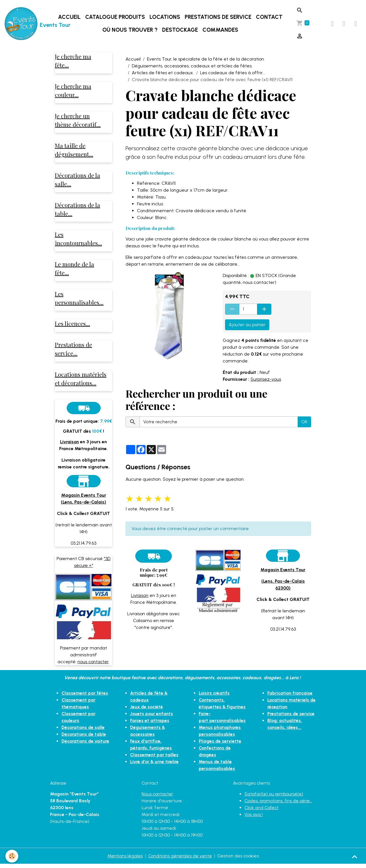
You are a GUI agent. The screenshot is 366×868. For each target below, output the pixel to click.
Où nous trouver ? (130, 30)
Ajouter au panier (247, 325)
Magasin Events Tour (283, 570)
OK (304, 422)
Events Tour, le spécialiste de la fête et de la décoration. (206, 59)
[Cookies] (12, 856)
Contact (269, 17)
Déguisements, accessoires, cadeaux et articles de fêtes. (192, 66)
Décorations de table (84, 738)
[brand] (27, 24)
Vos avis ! (254, 818)
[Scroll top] (355, 857)
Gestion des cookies (238, 860)
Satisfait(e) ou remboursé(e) (274, 798)
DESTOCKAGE (180, 30)
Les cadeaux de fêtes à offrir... (233, 73)
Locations (165, 17)
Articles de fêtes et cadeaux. (163, 73)
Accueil (70, 17)
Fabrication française (290, 697)
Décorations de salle (84, 731)
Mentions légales (125, 860)
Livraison (140, 595)
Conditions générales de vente (180, 860)
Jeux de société (147, 711)
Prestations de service (218, 17)
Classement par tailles (154, 759)
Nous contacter (158, 798)
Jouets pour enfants (152, 718)
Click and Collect (262, 812)
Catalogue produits (115, 17)
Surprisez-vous (266, 379)
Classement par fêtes (85, 697)
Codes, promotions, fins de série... (279, 805)
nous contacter (93, 666)
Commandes (221, 30)
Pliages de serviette (220, 745)
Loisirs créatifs (214, 697)
